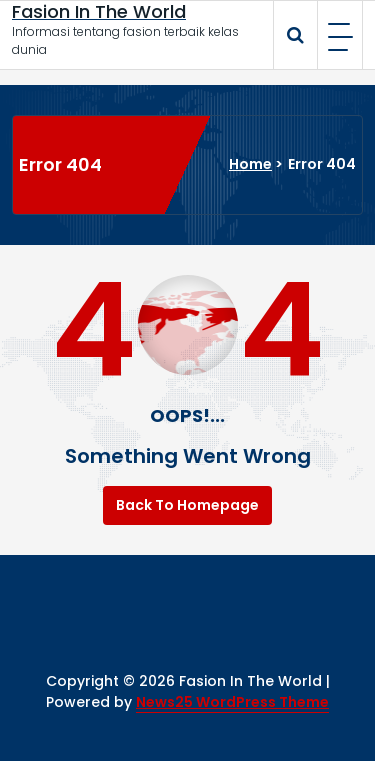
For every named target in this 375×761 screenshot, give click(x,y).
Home (250, 164)
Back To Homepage (187, 505)
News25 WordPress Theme (232, 702)
